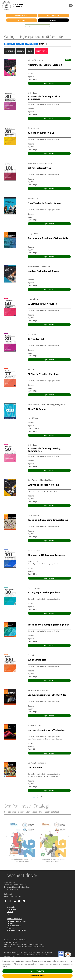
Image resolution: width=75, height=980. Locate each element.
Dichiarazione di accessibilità (16, 930)
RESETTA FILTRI (42, 51)
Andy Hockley (33, 266)
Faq (8, 914)
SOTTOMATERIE (32, 44)
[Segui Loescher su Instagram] (11, 902)
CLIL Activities (35, 767)
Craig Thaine (33, 233)
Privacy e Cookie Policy (14, 919)
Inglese (30, 51)
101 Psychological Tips (39, 168)
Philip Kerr (32, 334)
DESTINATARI (10, 44)
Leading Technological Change (43, 271)
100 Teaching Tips (37, 660)
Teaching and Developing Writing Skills (48, 238)
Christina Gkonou (47, 480)
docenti (21, 51)
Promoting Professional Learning (45, 65)
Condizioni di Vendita (14, 926)
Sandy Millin (60, 405)
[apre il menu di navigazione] (71, 5)
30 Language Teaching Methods (44, 592)
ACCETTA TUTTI (38, 971)
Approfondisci (49, 83)
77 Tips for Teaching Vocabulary (44, 374)
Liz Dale (31, 763)
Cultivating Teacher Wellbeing (43, 485)
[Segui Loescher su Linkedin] (16, 902)
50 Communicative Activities (42, 304)
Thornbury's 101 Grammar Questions (46, 555)
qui (12, 964)
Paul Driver (45, 690)
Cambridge (10, 51)
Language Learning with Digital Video (47, 695)
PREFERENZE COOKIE (37, 976)
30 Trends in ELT (36, 339)
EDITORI (43, 44)
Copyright (10, 923)
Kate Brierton (33, 480)
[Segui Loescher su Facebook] (6, 902)
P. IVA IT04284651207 (11, 942)
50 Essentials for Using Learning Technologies (44, 450)
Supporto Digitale (22, 15)
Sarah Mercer (33, 163)
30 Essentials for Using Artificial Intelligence (44, 98)
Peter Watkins (34, 405)
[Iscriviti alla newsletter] (25, 902)
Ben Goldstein (34, 128)
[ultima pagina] (41, 797)
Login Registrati (53, 15)
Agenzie (53, 20)
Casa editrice (11, 907)
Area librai (10, 912)
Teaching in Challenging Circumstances (48, 520)
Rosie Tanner (41, 763)
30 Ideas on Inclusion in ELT (42, 133)
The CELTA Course (37, 409)
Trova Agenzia (11, 909)
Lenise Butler (45, 266)
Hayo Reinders (34, 198)
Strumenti (22, 20)
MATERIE (20, 44)
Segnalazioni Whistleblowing (16, 921)
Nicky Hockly (33, 93)
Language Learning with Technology (47, 730)
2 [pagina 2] (38, 796)
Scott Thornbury (47, 405)
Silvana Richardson (35, 60)
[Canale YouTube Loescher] (20, 902)
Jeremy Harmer (34, 299)
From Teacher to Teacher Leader (44, 203)
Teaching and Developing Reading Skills (48, 625)
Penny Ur (31, 369)
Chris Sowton (33, 515)
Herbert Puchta (46, 163)
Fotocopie (10, 928)
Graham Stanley (34, 725)
